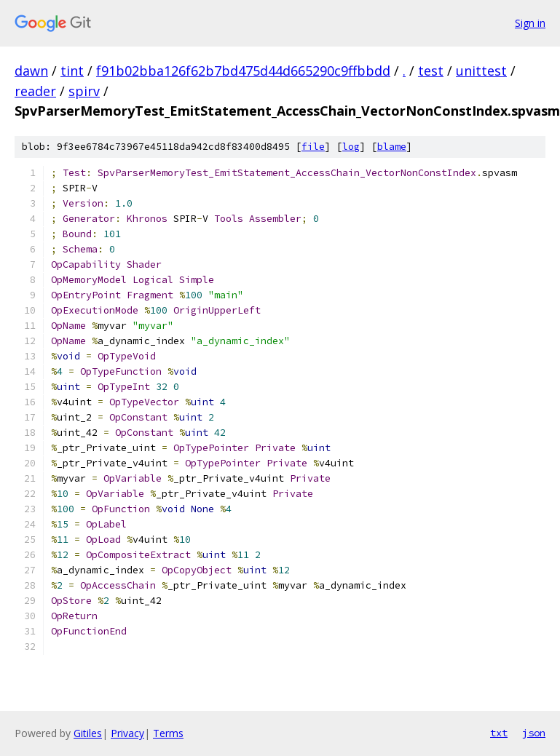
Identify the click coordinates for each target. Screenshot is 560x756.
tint (72, 71)
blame (392, 147)
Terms (168, 733)
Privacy (127, 733)
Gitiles (88, 733)
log (351, 147)
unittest (481, 71)
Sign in (530, 23)
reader (35, 91)
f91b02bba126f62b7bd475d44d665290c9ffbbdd (243, 71)
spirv (84, 91)
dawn (31, 71)
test (431, 71)
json (534, 733)
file (313, 147)
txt (499, 733)
